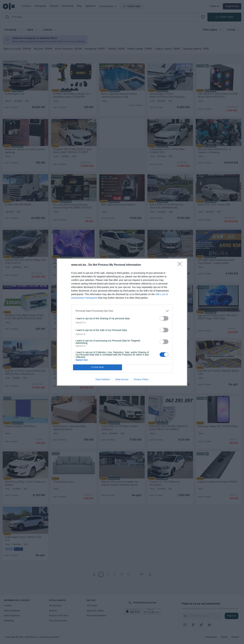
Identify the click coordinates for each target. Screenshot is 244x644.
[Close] (181, 265)
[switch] (164, 318)
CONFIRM (98, 367)
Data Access (122, 379)
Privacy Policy (141, 379)
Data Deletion (103, 379)
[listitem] (122, 311)
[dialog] (122, 322)
